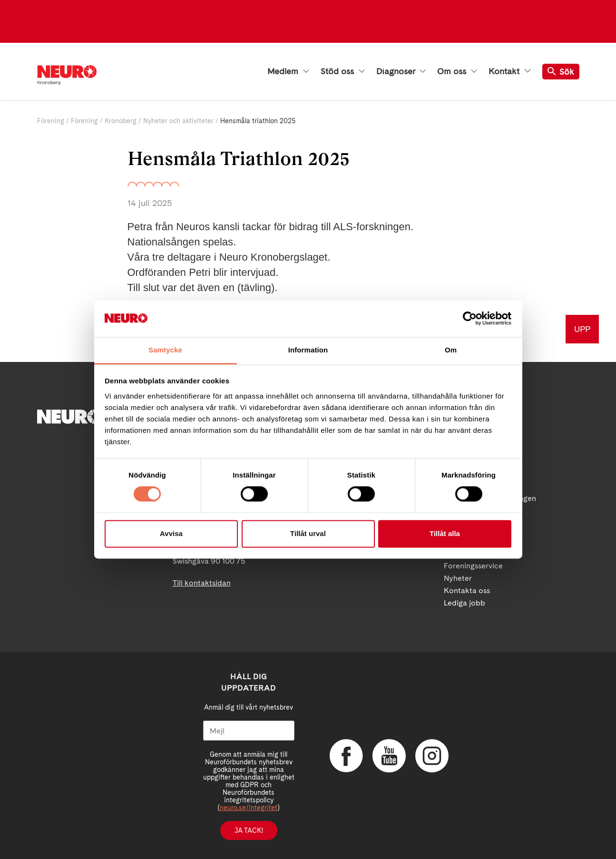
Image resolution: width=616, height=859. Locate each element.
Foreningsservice (473, 566)
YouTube (389, 756)
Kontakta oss (467, 591)
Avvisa (171, 533)
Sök (561, 72)
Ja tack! (249, 830)
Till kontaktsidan (202, 583)
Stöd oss (343, 71)
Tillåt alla (445, 533)
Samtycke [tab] (165, 350)
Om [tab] (451, 350)
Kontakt (509, 71)
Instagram (432, 756)
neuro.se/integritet (249, 808)
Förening (51, 121)
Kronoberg (121, 121)
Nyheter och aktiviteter (178, 121)
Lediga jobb (464, 603)
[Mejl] (249, 731)
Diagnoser (401, 71)
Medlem (288, 71)
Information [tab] (308, 350)
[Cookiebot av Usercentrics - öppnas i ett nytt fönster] (470, 319)
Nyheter (458, 578)
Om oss (457, 71)
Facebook (346, 756)
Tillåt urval (308, 533)
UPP (582, 329)
